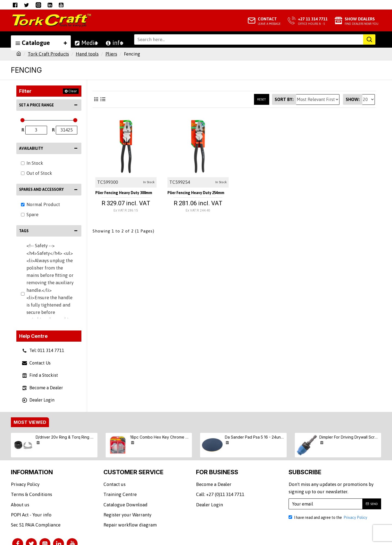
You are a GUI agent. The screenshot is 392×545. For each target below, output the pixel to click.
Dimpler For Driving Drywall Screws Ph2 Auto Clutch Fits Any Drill (349, 437)
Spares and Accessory (41, 189)
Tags (24, 231)
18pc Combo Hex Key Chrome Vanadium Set (160, 437)
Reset (262, 99)
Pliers (111, 54)
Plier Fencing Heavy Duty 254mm (195, 194)
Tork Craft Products (48, 54)
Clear (73, 91)
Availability (31, 148)
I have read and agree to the (328, 518)
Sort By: (284, 99)
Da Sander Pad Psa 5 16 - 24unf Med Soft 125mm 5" (255, 437)
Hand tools (87, 54)
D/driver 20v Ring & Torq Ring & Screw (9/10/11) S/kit (66, 437)
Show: (353, 99)
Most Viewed (30, 422)
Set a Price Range (36, 105)
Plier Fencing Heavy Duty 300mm (122, 194)
